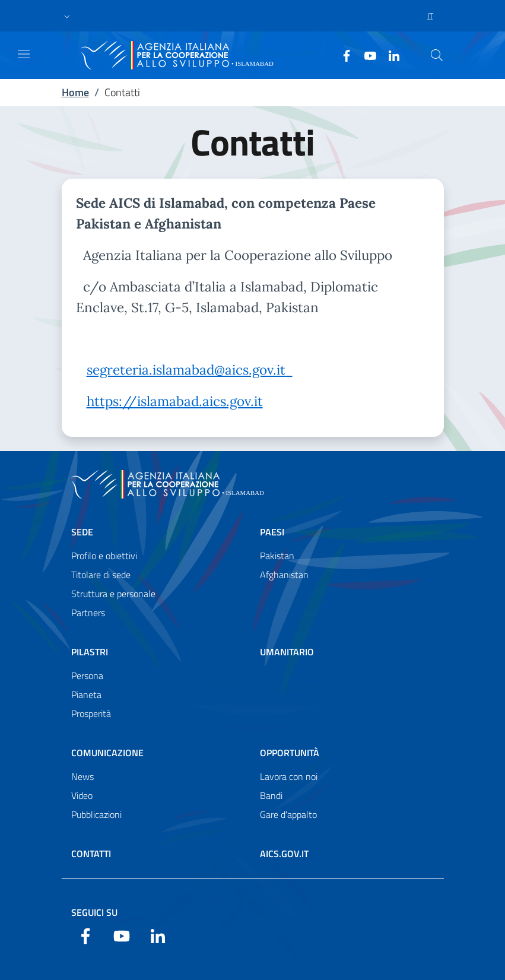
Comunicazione (107, 753)
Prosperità (91, 713)
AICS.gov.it (284, 854)
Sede (82, 532)
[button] (67, 16)
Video (82, 795)
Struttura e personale (113, 594)
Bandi (271, 795)
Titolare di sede (101, 575)
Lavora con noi (289, 776)
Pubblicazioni (96, 814)
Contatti (91, 854)
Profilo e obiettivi (104, 556)
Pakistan (277, 556)
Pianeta (86, 694)
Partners (88, 613)
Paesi (272, 532)
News (82, 776)
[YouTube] (366, 55)
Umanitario (287, 652)
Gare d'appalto (288, 814)
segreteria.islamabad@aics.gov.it (186, 370)
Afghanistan (284, 575)
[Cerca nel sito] (437, 55)
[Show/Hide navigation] (24, 54)
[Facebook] (342, 55)
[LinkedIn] (389, 55)
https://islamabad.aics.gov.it (175, 401)
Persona (87, 675)
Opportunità (290, 753)
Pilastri (90, 652)
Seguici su (94, 912)
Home (75, 92)
